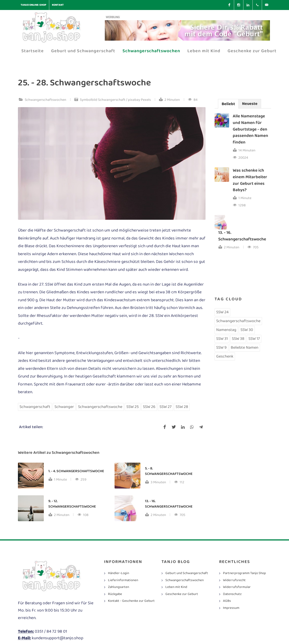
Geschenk (225, 356)
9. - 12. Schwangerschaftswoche (72, 504)
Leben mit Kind (176, 587)
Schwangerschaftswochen (45, 100)
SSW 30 (247, 330)
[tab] (228, 104)
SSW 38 (238, 339)
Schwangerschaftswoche (100, 407)
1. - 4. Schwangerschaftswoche (76, 471)
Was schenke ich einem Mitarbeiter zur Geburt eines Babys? (250, 180)
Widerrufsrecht (234, 580)
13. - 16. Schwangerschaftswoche (169, 504)
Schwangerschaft (35, 407)
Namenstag (226, 330)
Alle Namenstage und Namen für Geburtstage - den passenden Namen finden (250, 129)
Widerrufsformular (237, 587)
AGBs (227, 601)
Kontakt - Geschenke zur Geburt (131, 601)
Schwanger (64, 407)
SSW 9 (221, 348)
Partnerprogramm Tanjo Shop (244, 573)
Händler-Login (119, 573)
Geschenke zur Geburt (182, 594)
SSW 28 (182, 407)
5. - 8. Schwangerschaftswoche (169, 471)
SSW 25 (133, 407)
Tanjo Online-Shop (33, 5)
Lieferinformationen (123, 580)
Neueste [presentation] (250, 104)
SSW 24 (222, 312)
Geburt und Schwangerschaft (187, 573)
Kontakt (58, 5)
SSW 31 (222, 339)
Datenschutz (232, 594)
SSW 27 (165, 407)
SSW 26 (149, 407)
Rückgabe (115, 594)
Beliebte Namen (245, 348)
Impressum (231, 608)
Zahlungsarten (119, 587)
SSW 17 (254, 339)
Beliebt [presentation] (228, 104)
